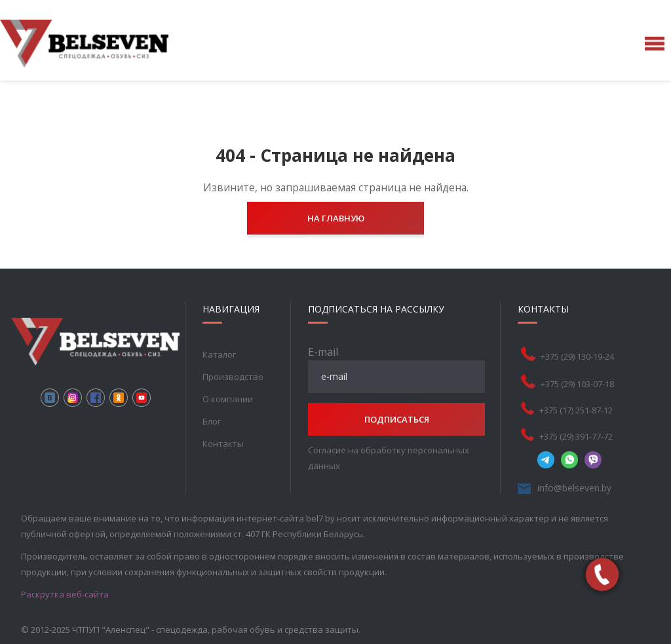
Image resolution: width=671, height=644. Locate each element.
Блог (212, 421)
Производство (233, 377)
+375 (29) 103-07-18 (577, 384)
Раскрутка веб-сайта (65, 594)
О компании (228, 399)
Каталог (219, 354)
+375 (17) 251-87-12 (576, 410)
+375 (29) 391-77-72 (576, 436)
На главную (336, 218)
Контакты (223, 444)
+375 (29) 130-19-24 (577, 356)
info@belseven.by (574, 488)
